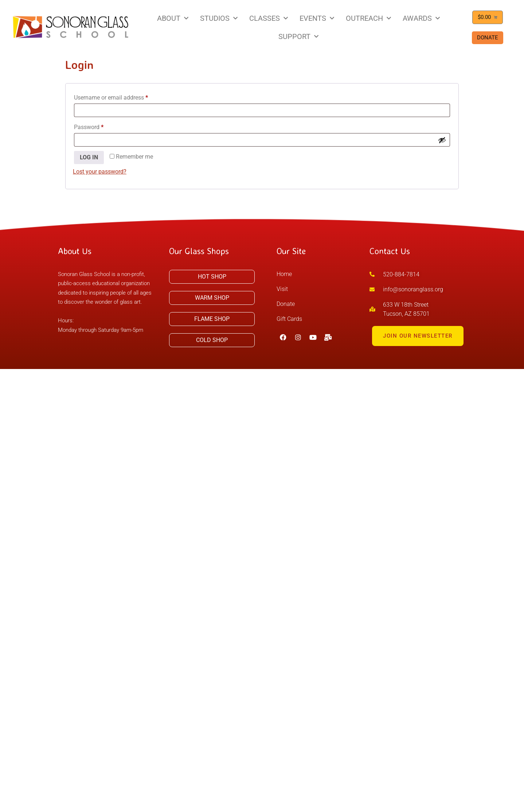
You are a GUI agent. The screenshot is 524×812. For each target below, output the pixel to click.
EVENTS (317, 18)
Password (100, 126)
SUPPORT (298, 36)
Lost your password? (100, 172)
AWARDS (421, 18)
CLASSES (269, 18)
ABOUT (173, 18)
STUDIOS (219, 18)
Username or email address (122, 96)
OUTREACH (368, 18)
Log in (89, 157)
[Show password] (442, 140)
